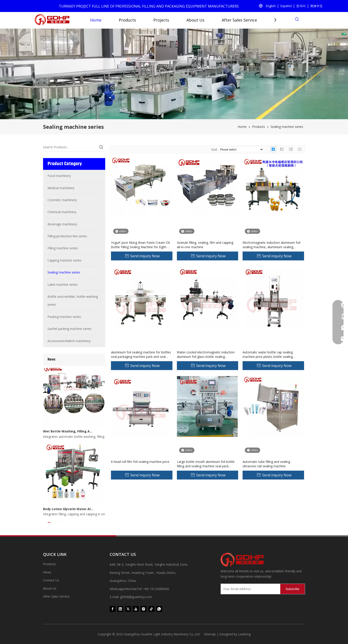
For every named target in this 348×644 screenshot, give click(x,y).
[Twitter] (128, 609)
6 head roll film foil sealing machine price (140, 462)
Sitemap (210, 634)
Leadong (244, 634)
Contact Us (51, 580)
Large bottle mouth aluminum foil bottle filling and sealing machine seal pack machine (206, 464)
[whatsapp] (159, 609)
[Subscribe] (293, 589)
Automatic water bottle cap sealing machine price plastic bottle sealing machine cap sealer (268, 355)
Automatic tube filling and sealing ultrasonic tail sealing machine (266, 464)
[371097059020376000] (263, 560)
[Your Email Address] (249, 589)
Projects (161, 20)
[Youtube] (136, 609)
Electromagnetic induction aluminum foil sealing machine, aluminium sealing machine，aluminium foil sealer (271, 245)
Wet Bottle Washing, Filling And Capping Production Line (68, 433)
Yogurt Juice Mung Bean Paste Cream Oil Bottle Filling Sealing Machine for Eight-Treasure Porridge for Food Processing (140, 245)
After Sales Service (239, 20)
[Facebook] (113, 609)
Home (96, 20)
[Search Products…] (70, 147)
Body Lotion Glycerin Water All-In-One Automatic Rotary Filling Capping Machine (68, 510)
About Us (195, 20)
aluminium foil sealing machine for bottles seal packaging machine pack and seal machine (141, 355)
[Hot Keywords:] (101, 147)
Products (127, 20)
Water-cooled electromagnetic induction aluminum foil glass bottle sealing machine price (206, 355)
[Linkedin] (120, 609)
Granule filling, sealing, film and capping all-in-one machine (205, 245)
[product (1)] (174, 74)
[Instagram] (144, 609)
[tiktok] (151, 609)
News (47, 572)
